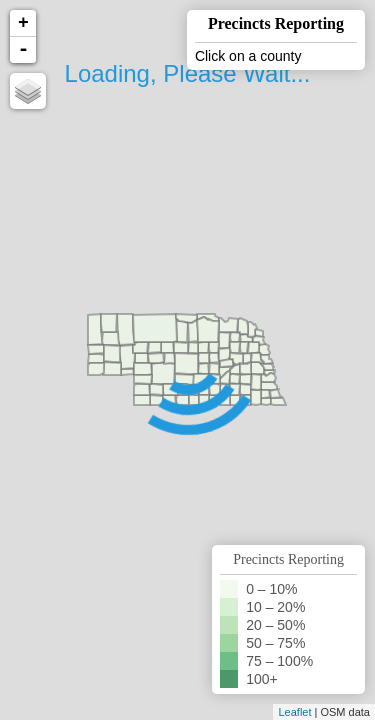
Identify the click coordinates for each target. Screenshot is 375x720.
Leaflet (294, 712)
